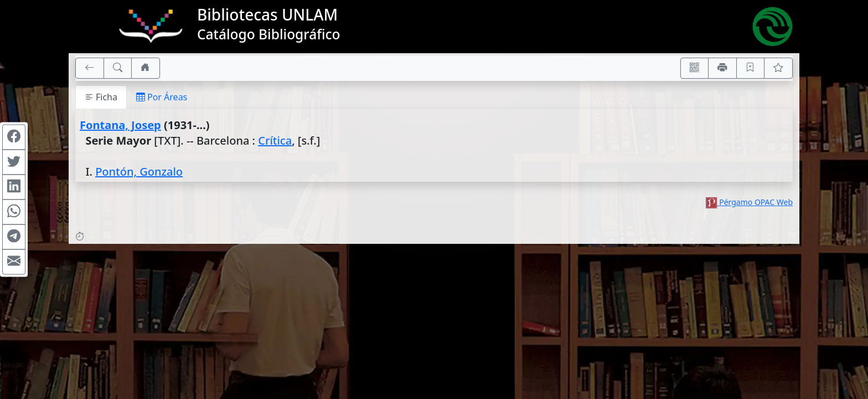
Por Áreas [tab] (162, 97)
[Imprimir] (722, 68)
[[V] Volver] (90, 68)
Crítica (275, 140)
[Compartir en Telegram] (14, 237)
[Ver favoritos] (778, 68)
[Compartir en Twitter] (14, 162)
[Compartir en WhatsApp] (14, 212)
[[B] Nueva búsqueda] (118, 68)
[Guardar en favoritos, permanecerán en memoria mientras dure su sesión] (751, 68)
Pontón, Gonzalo (139, 172)
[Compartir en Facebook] (14, 137)
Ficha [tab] (101, 97)
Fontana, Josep (120, 125)
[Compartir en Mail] (14, 262)
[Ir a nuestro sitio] (146, 68)
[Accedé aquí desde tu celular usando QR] (695, 68)
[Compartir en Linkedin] (14, 187)
